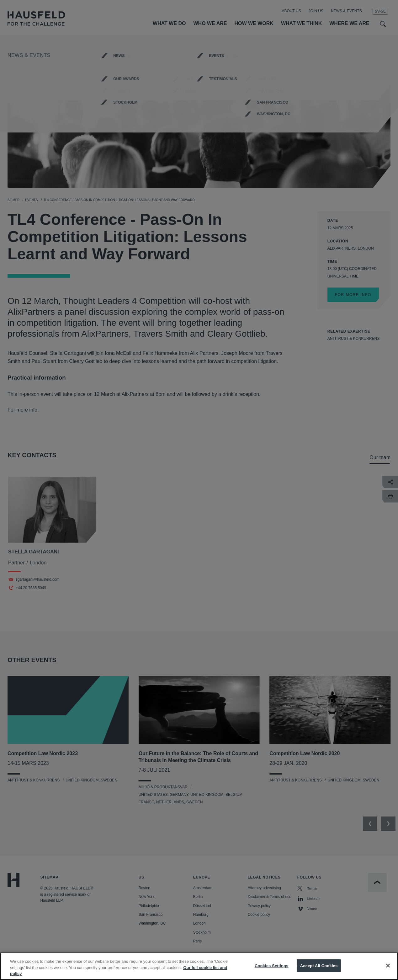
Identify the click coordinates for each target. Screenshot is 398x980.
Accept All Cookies (319, 970)
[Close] (388, 970)
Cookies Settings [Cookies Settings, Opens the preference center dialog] (272, 970)
